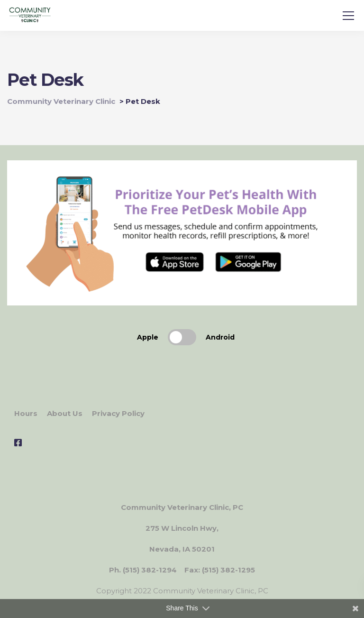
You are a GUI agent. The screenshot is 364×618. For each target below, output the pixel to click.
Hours (26, 413)
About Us (65, 413)
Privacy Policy (118, 413)
